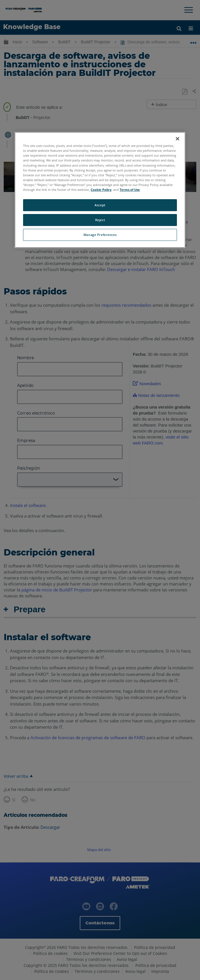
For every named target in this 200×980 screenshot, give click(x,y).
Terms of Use (130, 190)
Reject (100, 220)
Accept (100, 205)
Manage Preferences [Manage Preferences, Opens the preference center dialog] (100, 235)
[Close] (177, 139)
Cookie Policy (101, 190)
